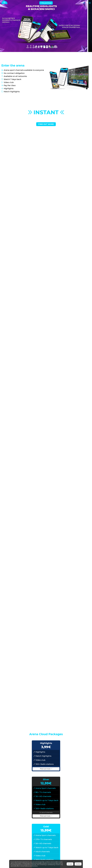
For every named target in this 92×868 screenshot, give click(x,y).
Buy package (46, 3)
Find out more (46, 124)
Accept (70, 864)
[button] (35, 47)
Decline (78, 864)
